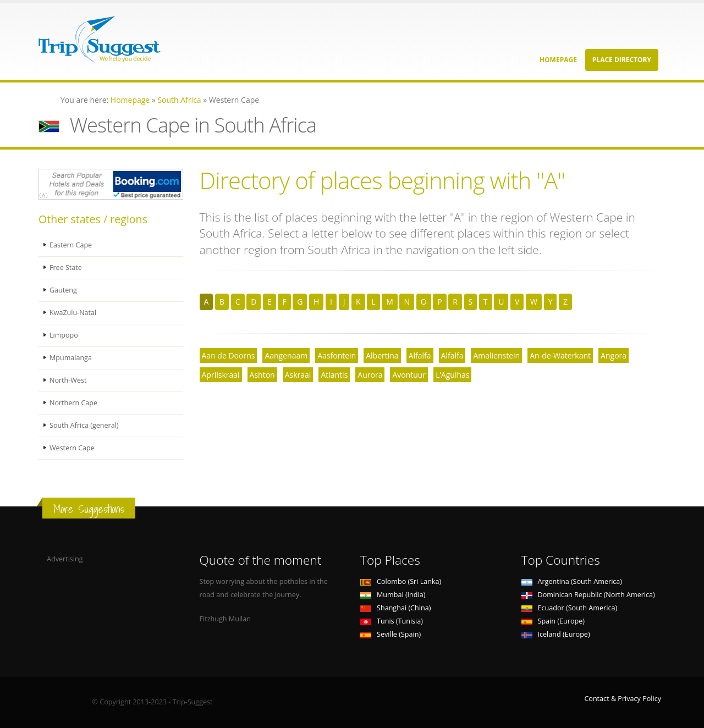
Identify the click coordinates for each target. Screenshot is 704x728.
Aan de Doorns (229, 355)
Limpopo (64, 335)
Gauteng (63, 290)
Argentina (572, 581)
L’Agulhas (452, 375)
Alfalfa (420, 355)
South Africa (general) (84, 425)
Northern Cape (73, 403)
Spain (553, 621)
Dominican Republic (588, 595)
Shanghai (395, 608)
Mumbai (393, 595)
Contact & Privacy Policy (623, 699)
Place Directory (622, 60)
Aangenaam (286, 355)
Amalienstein (496, 355)
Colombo (401, 581)
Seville (391, 634)
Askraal (298, 375)
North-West (68, 380)
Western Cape (72, 448)
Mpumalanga (71, 358)
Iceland (556, 634)
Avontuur (409, 375)
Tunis (392, 621)
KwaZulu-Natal (73, 313)
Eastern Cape (71, 245)
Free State (66, 268)
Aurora (370, 375)
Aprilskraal (221, 375)
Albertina (382, 355)
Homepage (558, 60)
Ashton (262, 375)
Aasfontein (337, 355)
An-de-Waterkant (560, 355)
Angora (614, 355)
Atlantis (334, 375)
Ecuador (570, 608)
